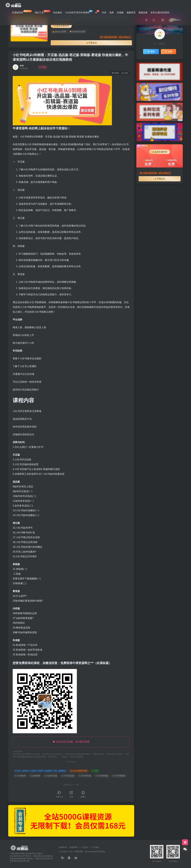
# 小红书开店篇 (51, 776)
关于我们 (95, 847)
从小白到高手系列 (79, 771)
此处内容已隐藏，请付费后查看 (71, 742)
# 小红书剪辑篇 (102, 776)
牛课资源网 (78, 851)
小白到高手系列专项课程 (79, 12)
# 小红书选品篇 (68, 776)
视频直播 (143, 12)
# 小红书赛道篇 (119, 776)
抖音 (104, 12)
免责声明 (74, 847)
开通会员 (175, 20)
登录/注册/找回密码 (160, 12)
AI (97, 12)
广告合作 (84, 847)
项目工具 (43, 12)
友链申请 (63, 847)
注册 (168, 52)
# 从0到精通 (35, 776)
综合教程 (57, 12)
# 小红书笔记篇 (85, 776)
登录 (151, 52)
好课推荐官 (22, 12)
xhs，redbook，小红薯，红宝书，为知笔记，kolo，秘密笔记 (40, 771)
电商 (112, 12)
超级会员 (59, 32)
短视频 (120, 12)
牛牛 (22, 66)
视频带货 (131, 12)
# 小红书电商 (20, 776)
